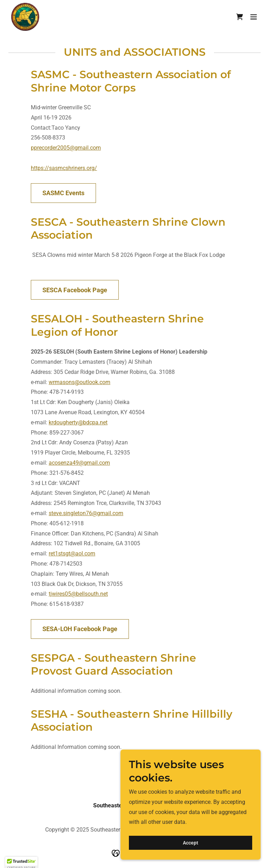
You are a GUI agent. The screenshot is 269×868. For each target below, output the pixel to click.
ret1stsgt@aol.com (72, 553)
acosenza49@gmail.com (79, 463)
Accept (191, 857)
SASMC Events (63, 193)
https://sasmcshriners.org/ (64, 168)
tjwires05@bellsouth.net (78, 594)
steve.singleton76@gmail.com (86, 513)
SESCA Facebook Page (75, 290)
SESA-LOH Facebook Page (80, 629)
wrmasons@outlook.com (80, 382)
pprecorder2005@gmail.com (66, 148)
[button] (254, 17)
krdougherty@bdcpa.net (78, 422)
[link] (25, 17)
